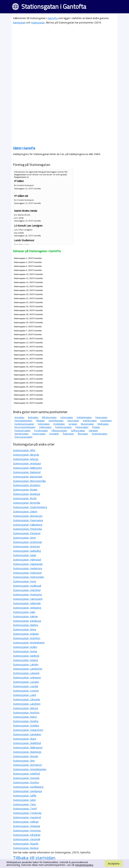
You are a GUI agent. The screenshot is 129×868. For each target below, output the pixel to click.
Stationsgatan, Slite (24, 761)
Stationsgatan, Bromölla (27, 503)
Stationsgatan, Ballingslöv (27, 468)
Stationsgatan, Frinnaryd (27, 533)
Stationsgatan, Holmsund (27, 573)
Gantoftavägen (56, 421)
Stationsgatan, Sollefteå (26, 774)
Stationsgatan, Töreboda (27, 813)
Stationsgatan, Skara (25, 739)
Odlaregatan (45, 427)
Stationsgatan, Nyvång (26, 721)
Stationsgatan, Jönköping (27, 608)
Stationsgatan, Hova (24, 581)
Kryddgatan (59, 424)
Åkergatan (83, 434)
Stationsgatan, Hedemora (27, 568)
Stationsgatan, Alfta (24, 450)
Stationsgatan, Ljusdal (25, 686)
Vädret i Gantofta (24, 148)
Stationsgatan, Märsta (25, 708)
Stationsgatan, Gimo (24, 538)
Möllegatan (103, 424)
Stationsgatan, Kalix (24, 612)
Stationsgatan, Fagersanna (28, 520)
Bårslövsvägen (49, 417)
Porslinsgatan (41, 430)
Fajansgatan (38, 23)
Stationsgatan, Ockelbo (26, 726)
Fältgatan (40, 421)
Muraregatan (87, 424)
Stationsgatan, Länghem (27, 704)
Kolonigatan (44, 424)
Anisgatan (19, 417)
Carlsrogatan (67, 417)
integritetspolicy (84, 865)
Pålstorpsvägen (59, 430)
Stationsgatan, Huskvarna (27, 594)
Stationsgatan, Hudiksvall (27, 586)
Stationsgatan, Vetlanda (26, 826)
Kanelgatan (19, 23)
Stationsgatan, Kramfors (27, 638)
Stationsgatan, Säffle (25, 796)
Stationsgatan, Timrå (25, 809)
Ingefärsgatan (90, 421)
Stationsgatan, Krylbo (25, 647)
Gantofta (53, 18)
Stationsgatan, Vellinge (26, 822)
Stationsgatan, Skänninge (27, 752)
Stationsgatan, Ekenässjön (28, 516)
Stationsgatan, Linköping (27, 677)
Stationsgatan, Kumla (25, 651)
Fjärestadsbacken (23, 421)
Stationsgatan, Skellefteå (27, 743)
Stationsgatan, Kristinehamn (29, 643)
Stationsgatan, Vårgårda (27, 835)
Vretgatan (54, 434)
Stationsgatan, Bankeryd (27, 472)
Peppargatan (82, 427)
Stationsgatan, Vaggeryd (27, 817)
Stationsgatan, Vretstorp (27, 830)
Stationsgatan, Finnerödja (27, 529)
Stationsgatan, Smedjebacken (30, 769)
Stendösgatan (21, 434)
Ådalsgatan (68, 434)
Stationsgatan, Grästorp (26, 546)
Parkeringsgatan (63, 427)
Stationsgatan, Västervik (27, 839)
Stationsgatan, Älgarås (26, 844)
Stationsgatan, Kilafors (26, 625)
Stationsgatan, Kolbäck (26, 634)
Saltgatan (93, 430)
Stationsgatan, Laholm (26, 664)
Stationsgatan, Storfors (26, 782)
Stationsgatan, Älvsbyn (26, 848)
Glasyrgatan (73, 421)
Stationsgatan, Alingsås (26, 455)
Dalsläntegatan (84, 417)
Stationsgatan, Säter (24, 800)
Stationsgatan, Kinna (25, 629)
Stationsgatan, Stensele (26, 778)
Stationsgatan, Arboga (26, 459)
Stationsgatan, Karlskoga (27, 621)
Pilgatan (96, 427)
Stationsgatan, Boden (25, 490)
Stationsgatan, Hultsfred (27, 590)
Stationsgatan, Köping (25, 660)
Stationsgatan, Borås (25, 498)
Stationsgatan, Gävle (25, 555)
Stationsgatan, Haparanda (28, 564)
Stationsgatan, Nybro (25, 717)
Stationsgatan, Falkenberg (28, 525)
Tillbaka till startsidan (34, 858)
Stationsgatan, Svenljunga (27, 791)
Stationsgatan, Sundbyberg (28, 787)
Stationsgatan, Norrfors (26, 713)
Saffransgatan (78, 430)
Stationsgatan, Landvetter (28, 669)
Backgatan (33, 417)
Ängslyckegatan (100, 434)
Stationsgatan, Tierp (24, 804)
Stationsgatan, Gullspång (27, 551)
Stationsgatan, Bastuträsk (28, 477)
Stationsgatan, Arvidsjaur (27, 463)
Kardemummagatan (24, 424)
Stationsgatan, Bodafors (27, 485)
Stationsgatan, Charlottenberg (30, 507)
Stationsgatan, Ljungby (26, 682)
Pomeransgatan (22, 430)
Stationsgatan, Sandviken (27, 734)
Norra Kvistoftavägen (25, 427)
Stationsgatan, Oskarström (28, 730)
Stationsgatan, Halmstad (27, 560)
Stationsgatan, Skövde (26, 756)
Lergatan (73, 424)
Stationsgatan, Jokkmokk (27, 603)
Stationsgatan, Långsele (26, 699)
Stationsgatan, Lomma (26, 691)
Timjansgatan (39, 434)
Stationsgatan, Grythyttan (27, 542)
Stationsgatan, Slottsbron (27, 765)
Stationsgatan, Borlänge (27, 494)
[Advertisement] (64, 51)
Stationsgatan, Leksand (26, 673)
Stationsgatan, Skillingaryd (28, 747)
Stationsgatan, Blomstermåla (29, 481)
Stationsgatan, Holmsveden (28, 577)
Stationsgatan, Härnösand (28, 599)
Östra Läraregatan (23, 437)
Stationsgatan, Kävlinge (26, 656)
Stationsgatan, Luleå (24, 695)
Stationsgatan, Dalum (25, 512)
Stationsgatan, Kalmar (25, 616)
